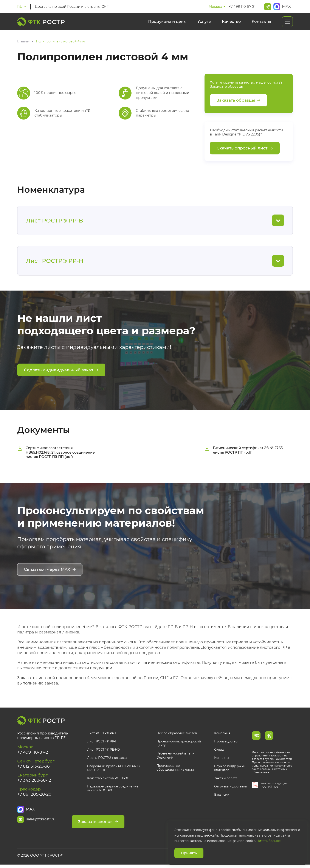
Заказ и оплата (226, 779)
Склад (219, 750)
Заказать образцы (240, 101)
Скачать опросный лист (246, 149)
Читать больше (269, 841)
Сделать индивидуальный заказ (63, 372)
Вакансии (222, 795)
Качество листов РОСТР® (108, 779)
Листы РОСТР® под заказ (107, 759)
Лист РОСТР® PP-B (102, 734)
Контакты (261, 22)
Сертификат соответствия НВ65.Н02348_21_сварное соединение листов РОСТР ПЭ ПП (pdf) (56, 453)
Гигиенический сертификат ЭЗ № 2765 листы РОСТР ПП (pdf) (244, 451)
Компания (222, 734)
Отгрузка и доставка (230, 787)
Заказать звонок (115, 820)
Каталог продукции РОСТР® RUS (274, 786)
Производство (226, 742)
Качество (231, 22)
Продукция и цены (167, 22)
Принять (189, 853)
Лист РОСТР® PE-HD (104, 750)
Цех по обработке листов (177, 734)
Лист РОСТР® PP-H (102, 742)
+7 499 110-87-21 (242, 7)
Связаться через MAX (51, 571)
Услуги (204, 22)
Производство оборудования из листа (175, 768)
